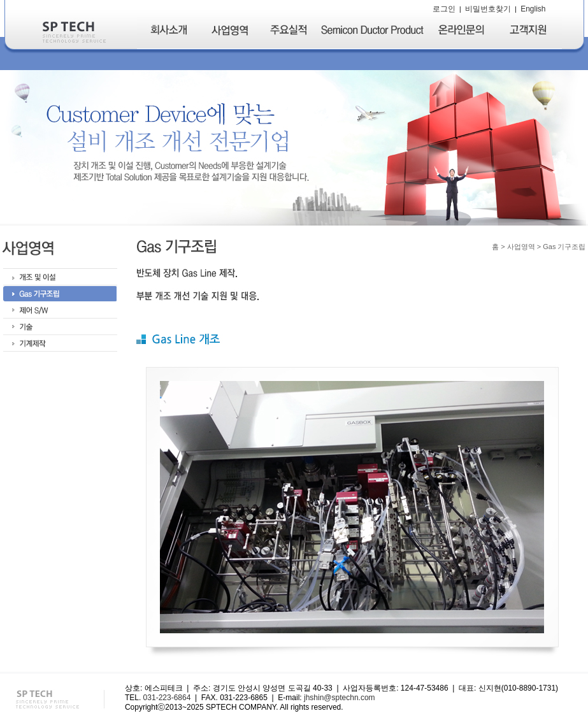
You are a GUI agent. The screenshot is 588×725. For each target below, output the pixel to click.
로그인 (444, 9)
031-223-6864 (167, 698)
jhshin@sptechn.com (340, 698)
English (533, 9)
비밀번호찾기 (488, 9)
